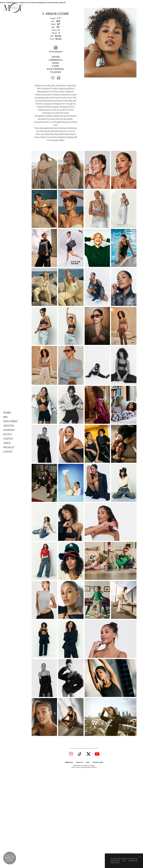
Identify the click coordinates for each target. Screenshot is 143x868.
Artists (8, 434)
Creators (9, 426)
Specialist (9, 448)
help (88, 193)
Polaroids (56, 72)
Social (56, 63)
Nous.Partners (92, 198)
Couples (8, 439)
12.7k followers (56, 49)
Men (5, 417)
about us (79, 193)
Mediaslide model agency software (84, 196)
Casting (56, 57)
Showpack (9, 430)
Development (11, 421)
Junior (7, 443)
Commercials (56, 60)
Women (7, 413)
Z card (56, 66)
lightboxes (69, 193)
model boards (98, 193)
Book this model (56, 69)
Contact (8, 452)
